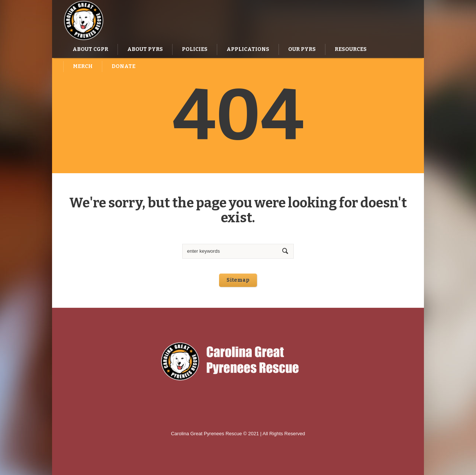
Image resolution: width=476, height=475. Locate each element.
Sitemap (238, 280)
